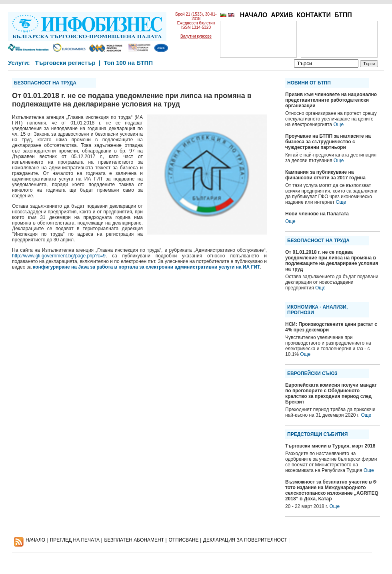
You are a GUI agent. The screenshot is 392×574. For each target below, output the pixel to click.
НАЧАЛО (254, 15)
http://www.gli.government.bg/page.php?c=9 (59, 256)
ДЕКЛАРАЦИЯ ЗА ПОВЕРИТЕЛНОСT (245, 540)
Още (338, 124)
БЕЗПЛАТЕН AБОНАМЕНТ (134, 540)
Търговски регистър (65, 63)
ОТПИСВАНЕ (184, 540)
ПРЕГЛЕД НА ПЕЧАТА (75, 540)
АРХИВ (282, 15)
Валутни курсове (196, 36)
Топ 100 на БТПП (129, 63)
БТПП (343, 15)
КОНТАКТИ (314, 15)
